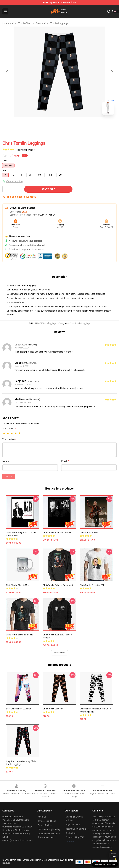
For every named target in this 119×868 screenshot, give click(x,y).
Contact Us (71, 833)
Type (5, 161)
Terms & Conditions (47, 821)
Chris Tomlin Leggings (56, 23)
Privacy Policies (45, 825)
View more (60, 653)
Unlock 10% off (113, 855)
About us (42, 817)
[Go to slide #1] (52, 124)
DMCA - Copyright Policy (49, 829)
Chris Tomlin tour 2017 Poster (57, 532)
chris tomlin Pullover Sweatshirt (58, 585)
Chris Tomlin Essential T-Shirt (93, 585)
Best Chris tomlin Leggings (19, 709)
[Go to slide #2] (67, 124)
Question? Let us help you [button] (105, 864)
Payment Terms (73, 825)
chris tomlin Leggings (53, 709)
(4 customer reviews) (26, 150)
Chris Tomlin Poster (89, 532)
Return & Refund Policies (77, 829)
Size (4, 170)
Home (6, 23)
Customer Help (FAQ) (75, 837)
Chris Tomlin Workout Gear (27, 23)
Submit (9, 476)
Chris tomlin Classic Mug (18, 585)
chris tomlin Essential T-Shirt (19, 635)
